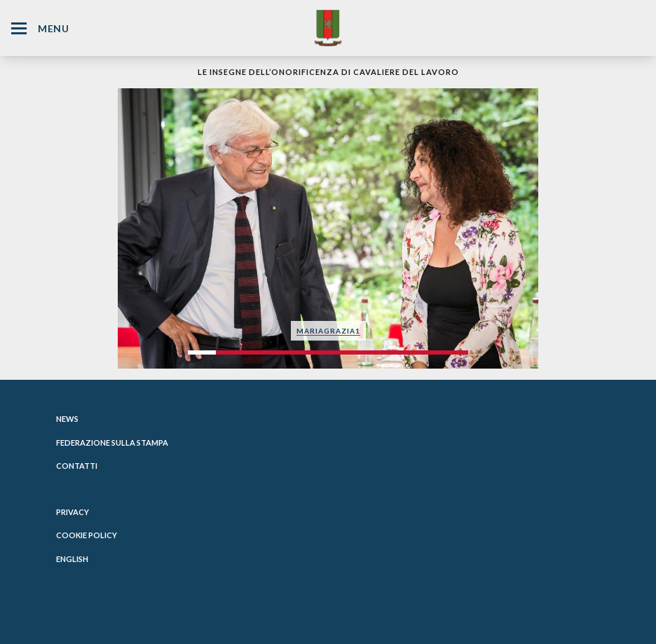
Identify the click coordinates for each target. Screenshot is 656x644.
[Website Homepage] (328, 28)
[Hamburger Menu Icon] (19, 28)
